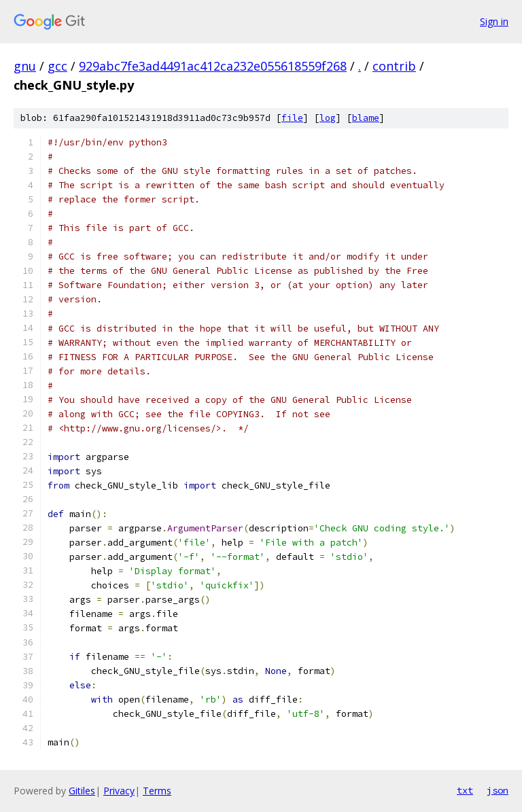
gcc (57, 66)
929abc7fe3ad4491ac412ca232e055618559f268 (213, 66)
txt (465, 790)
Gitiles (82, 791)
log (328, 118)
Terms (157, 791)
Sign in (494, 21)
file (292, 118)
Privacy (119, 791)
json (498, 790)
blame (366, 118)
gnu (25, 66)
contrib (394, 66)
